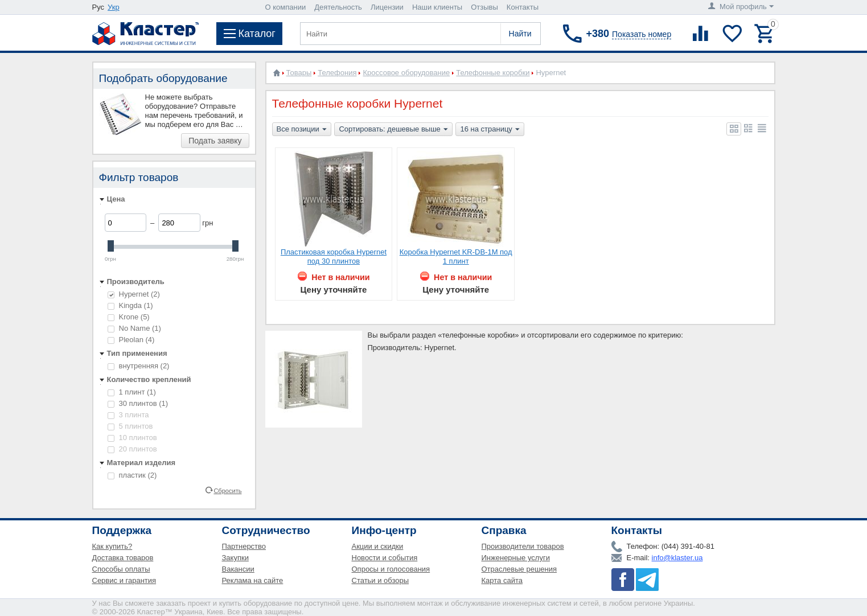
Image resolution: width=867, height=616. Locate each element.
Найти (520, 34)
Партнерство (244, 546)
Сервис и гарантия (124, 580)
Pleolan (131, 340)
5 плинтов (130, 426)
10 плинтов (132, 438)
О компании (286, 7)
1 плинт (132, 392)
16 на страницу (490, 130)
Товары (299, 73)
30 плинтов (138, 403)
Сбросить (227, 490)
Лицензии (387, 7)
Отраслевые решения (519, 569)
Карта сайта (502, 580)
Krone (129, 317)
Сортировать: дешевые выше (393, 130)
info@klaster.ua (677, 558)
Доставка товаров (123, 558)
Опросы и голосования (391, 569)
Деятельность (338, 7)
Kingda (130, 305)
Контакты (523, 7)
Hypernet (134, 294)
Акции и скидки (378, 546)
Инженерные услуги (516, 558)
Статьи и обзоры (381, 580)
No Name (134, 328)
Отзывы (484, 7)
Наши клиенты (437, 7)
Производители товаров (523, 546)
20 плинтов (132, 449)
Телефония (337, 73)
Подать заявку (215, 141)
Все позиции (302, 130)
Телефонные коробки (493, 73)
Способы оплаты (121, 569)
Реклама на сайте (253, 580)
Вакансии (238, 569)
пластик (132, 475)
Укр (114, 7)
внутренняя (139, 366)
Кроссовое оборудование (406, 73)
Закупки (235, 558)
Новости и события (385, 558)
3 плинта (128, 415)
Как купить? (112, 546)
